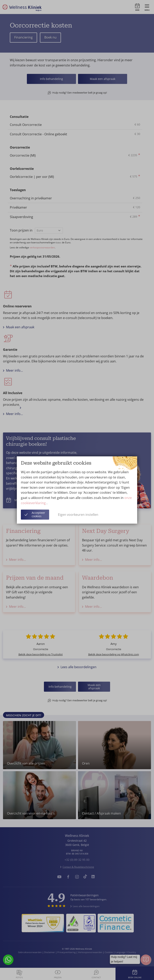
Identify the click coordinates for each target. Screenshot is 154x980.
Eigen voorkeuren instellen (78, 515)
